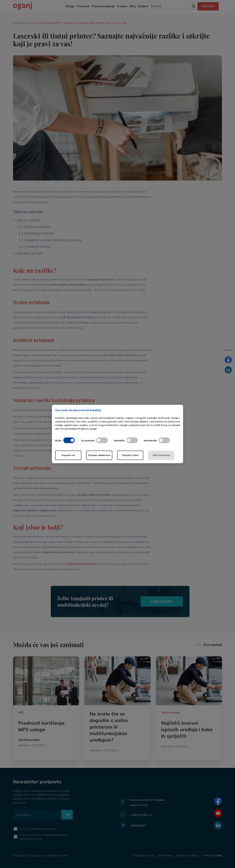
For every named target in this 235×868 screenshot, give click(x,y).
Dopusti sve (68, 455)
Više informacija (161, 455)
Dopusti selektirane (99, 455)
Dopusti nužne (130, 455)
